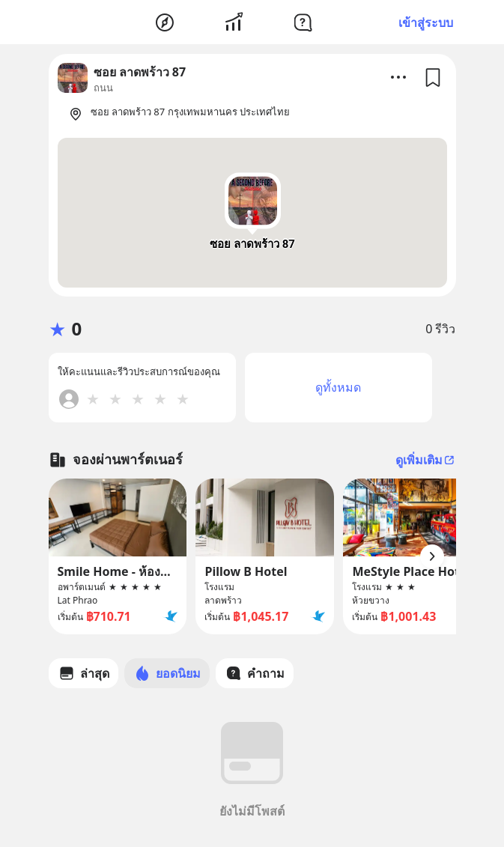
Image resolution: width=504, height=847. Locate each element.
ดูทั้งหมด (338, 387)
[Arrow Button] (432, 556)
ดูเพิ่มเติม (426, 460)
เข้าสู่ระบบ (426, 22)
